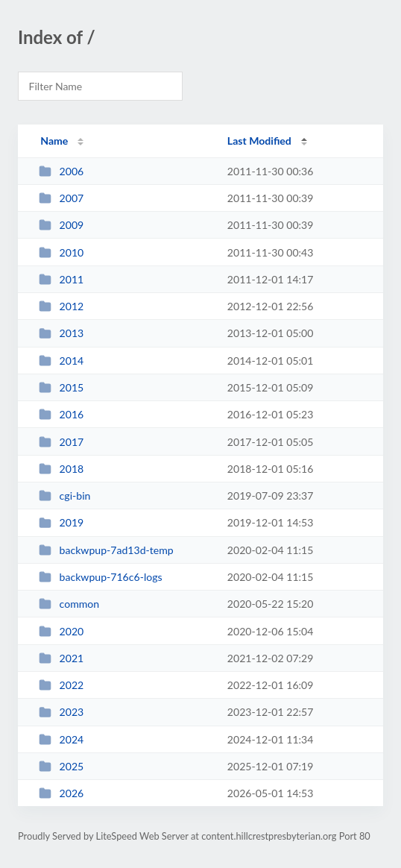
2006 (61, 171)
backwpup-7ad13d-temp (106, 550)
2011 (61, 279)
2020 (61, 631)
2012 (61, 306)
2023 (61, 712)
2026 (61, 793)
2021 (61, 658)
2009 (61, 225)
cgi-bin (64, 496)
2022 (61, 685)
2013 (61, 333)
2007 (61, 198)
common (69, 604)
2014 (61, 361)
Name (54, 141)
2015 (61, 387)
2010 (61, 252)
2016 (61, 414)
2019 (61, 522)
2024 (61, 739)
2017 (61, 442)
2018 (61, 469)
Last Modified (259, 141)
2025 (61, 766)
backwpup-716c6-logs (100, 577)
